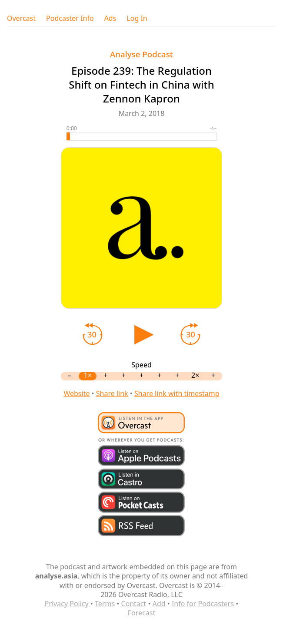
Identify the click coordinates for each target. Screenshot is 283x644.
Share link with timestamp (177, 393)
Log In (137, 18)
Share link (112, 393)
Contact (133, 604)
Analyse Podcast (141, 54)
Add (159, 604)
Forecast (141, 613)
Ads (110, 18)
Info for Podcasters (203, 604)
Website (77, 393)
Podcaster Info (70, 18)
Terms (105, 604)
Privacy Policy (67, 604)
